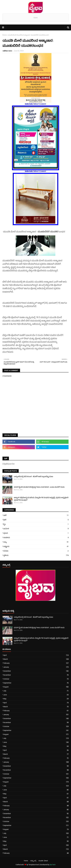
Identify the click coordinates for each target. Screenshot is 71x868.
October (36, 679)
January (36, 667)
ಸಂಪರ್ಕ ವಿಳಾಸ (43, 861)
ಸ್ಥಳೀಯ (36, 555)
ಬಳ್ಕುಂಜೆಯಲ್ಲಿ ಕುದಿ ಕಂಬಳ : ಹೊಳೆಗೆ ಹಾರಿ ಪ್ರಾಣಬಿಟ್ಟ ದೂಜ (33, 476)
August (36, 687)
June (36, 695)
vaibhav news (7, 51)
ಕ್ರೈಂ (36, 524)
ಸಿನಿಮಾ (36, 551)
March (36, 659)
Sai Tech (53, 865)
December (36, 671)
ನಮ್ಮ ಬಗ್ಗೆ (33, 861)
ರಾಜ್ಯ (36, 542)
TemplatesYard (34, 865)
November (36, 675)
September (36, 683)
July (36, 691)
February (36, 663)
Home (5, 35)
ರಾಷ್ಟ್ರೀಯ (36, 546)
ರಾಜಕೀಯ (36, 537)
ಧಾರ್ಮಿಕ (36, 529)
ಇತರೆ (36, 515)
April (36, 655)
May (36, 699)
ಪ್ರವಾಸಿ (36, 533)
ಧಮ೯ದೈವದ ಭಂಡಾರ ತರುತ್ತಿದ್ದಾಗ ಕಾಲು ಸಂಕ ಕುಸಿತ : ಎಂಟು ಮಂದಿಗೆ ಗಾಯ (39, 487)
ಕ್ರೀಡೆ (36, 520)
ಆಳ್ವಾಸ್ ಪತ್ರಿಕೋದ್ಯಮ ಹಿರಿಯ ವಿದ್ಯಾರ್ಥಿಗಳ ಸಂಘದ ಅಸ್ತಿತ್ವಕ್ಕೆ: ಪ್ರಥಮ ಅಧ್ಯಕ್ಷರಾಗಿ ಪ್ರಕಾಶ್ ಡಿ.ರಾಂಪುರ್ (41, 499)
